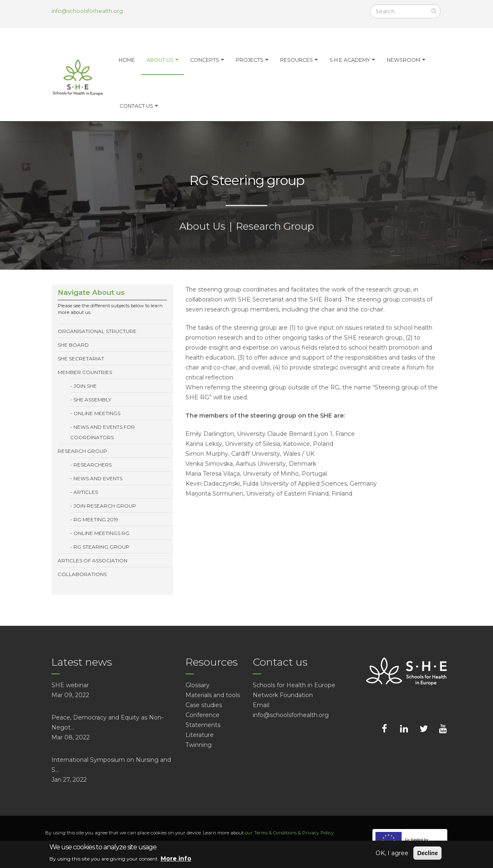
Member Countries (85, 372)
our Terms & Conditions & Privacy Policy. (290, 833)
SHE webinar (70, 685)
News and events (98, 478)
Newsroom (404, 60)
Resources (297, 60)
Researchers (93, 465)
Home (127, 60)
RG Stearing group (101, 547)
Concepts (205, 60)
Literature (200, 735)
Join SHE (85, 386)
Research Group (275, 226)
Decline (427, 853)
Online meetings (97, 413)
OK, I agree (392, 853)
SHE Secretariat (81, 359)
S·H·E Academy (350, 60)
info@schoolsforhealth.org (87, 11)
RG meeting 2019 (96, 519)
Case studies (204, 705)
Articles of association (93, 560)
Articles (86, 492)
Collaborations (82, 574)
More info (176, 858)
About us (160, 60)
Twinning (199, 745)
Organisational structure (97, 331)
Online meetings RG (101, 533)
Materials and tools (213, 695)
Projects (250, 60)
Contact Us (136, 106)
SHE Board (73, 345)
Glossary (198, 685)
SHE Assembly (92, 400)
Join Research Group (105, 506)
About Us (202, 226)
